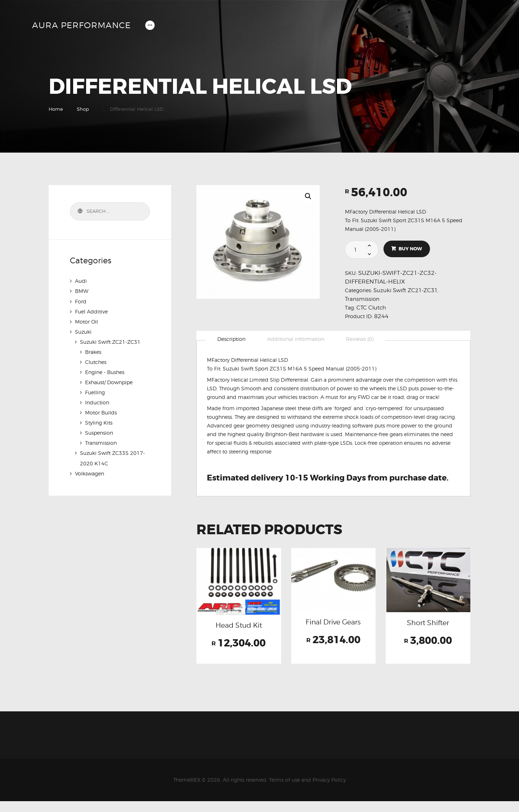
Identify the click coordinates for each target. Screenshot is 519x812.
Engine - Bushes (105, 372)
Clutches (96, 362)
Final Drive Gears (333, 629)
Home (56, 109)
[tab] (232, 340)
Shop (83, 109)
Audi (81, 281)
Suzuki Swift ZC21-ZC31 (407, 290)
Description (232, 339)
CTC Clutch (372, 308)
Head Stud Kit (239, 627)
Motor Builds (101, 412)
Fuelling (95, 392)
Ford (81, 301)
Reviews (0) (361, 339)
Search (79, 211)
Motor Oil (86, 321)
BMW (82, 291)
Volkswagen (90, 473)
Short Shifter (428, 624)
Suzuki (83, 331)
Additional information (297, 339)
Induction (97, 402)
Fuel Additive (91, 311)
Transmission (363, 299)
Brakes (93, 352)
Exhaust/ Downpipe (109, 382)
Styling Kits (99, 422)
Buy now (411, 249)
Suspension (99, 432)
